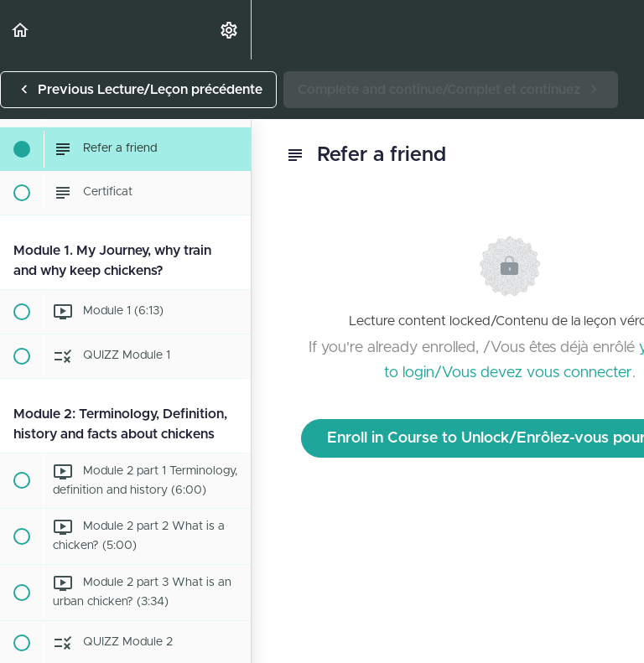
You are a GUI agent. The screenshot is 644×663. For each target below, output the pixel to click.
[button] (21, 30)
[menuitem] (230, 30)
